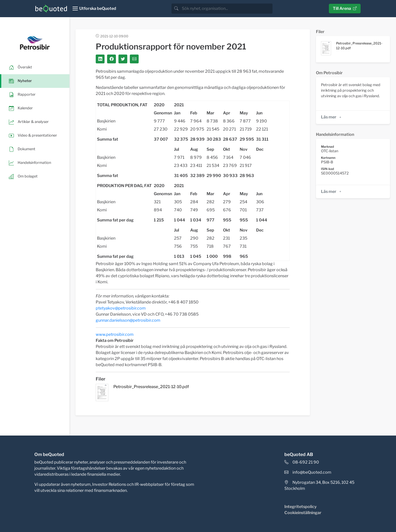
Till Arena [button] (345, 8)
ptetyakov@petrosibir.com (121, 308)
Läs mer (331, 117)
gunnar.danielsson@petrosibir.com (128, 320)
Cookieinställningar (303, 513)
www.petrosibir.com (115, 334)
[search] (227, 9)
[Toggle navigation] (94, 9)
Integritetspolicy (301, 507)
